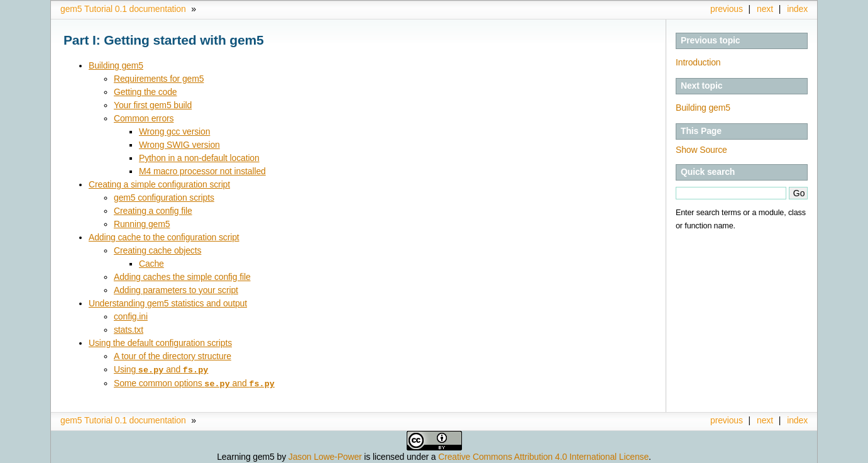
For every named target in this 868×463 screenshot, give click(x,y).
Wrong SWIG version (179, 145)
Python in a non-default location (199, 158)
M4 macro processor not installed (202, 171)
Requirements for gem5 (159, 79)
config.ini (131, 316)
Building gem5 (703, 108)
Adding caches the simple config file (182, 277)
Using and (161, 369)
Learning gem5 (246, 455)
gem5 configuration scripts (164, 198)
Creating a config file (153, 211)
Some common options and (194, 382)
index (797, 9)
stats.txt (129, 330)
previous (727, 9)
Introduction (698, 62)
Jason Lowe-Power (325, 455)
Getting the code (146, 92)
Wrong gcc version (174, 131)
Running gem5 (142, 224)
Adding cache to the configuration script (164, 237)
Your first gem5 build (153, 105)
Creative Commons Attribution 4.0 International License (543, 455)
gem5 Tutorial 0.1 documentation (123, 9)
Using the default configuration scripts (160, 343)
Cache (151, 264)
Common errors (144, 118)
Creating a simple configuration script (159, 184)
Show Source (701, 150)
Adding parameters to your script (176, 290)
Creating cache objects (157, 250)
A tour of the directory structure (173, 356)
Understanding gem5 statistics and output (168, 303)
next (765, 9)
